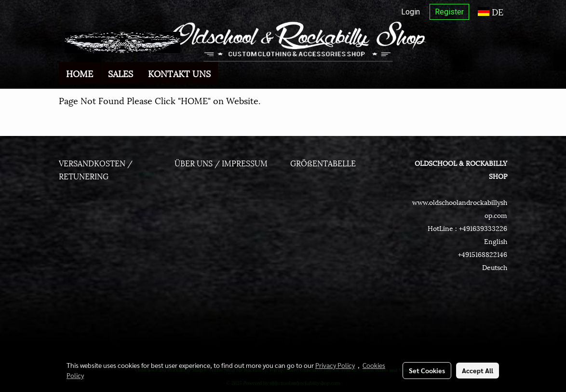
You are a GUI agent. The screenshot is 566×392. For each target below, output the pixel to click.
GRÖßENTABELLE (323, 163)
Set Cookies (427, 370)
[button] (227, 73)
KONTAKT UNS (179, 73)
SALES (121, 73)
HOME (80, 73)
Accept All (478, 370)
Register (449, 12)
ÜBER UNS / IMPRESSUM (221, 163)
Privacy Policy (335, 365)
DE (491, 11)
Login (411, 12)
